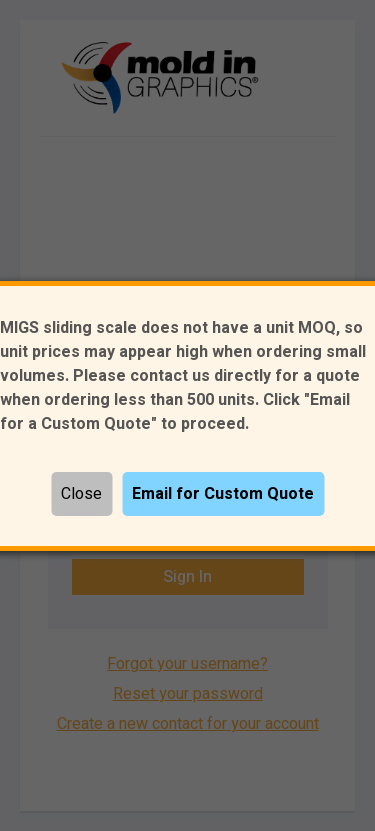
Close (81, 494)
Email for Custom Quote (223, 494)
